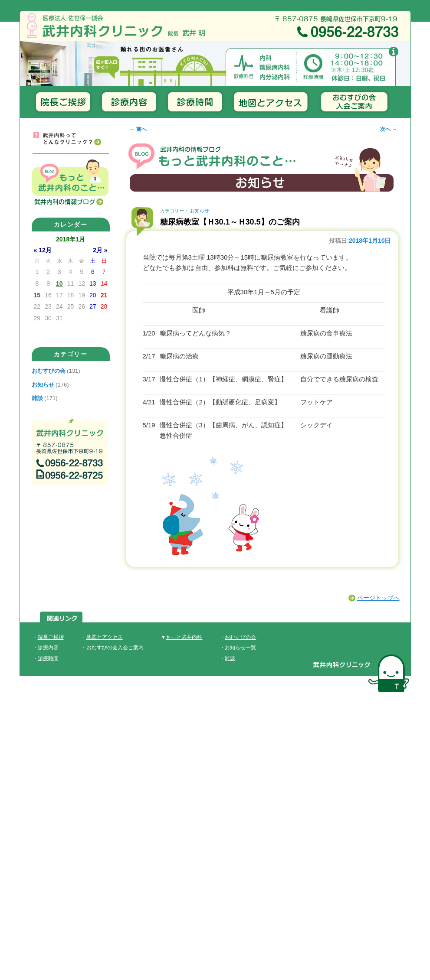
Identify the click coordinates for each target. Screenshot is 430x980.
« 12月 (43, 250)
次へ (389, 129)
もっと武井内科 (184, 637)
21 (104, 295)
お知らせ (200, 211)
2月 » (100, 250)
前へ (138, 129)
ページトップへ (378, 598)
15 (37, 295)
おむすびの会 (49, 371)
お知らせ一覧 (240, 648)
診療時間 (48, 658)
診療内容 (48, 648)
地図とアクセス (105, 637)
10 (59, 283)
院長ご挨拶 (51, 637)
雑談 (37, 398)
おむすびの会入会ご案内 (115, 648)
